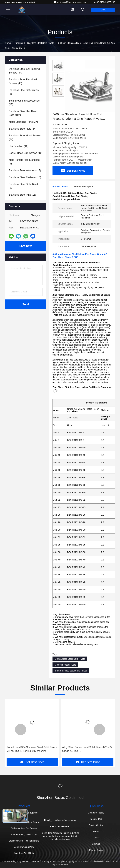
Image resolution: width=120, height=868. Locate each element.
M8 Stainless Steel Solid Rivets (70, 659)
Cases (96, 838)
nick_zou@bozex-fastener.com (71, 2)
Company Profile (96, 813)
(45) (23, 81)
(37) (23, 122)
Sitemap (96, 844)
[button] (21, 730)
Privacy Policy (96, 850)
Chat (103, 10)
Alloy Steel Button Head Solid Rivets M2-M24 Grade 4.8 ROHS (87, 749)
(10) (26, 153)
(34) (22, 129)
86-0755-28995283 (104, 2)
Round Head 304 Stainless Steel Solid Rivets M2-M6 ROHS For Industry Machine (32, 749)
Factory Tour (96, 819)
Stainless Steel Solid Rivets (41, 43)
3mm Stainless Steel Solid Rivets (71, 671)
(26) (24, 92)
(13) (24, 186)
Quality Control (96, 825)
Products (19, 43)
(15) (24, 103)
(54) (24, 71)
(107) (23, 113)
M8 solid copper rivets (65, 665)
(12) (19, 146)
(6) (24, 162)
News (96, 831)
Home (8, 43)
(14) (25, 137)
